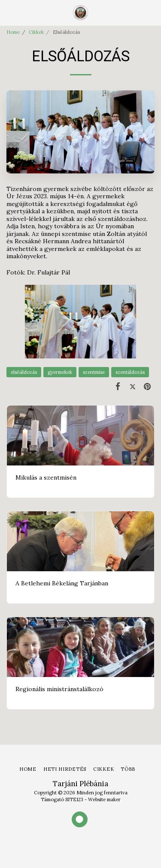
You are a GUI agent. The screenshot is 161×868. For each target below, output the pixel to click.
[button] (9, 12)
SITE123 (74, 799)
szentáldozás (130, 372)
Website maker (104, 799)
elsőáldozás (24, 372)
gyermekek (60, 372)
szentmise (94, 372)
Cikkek (36, 32)
